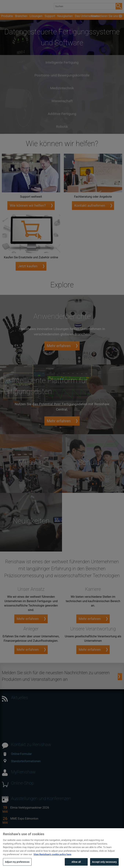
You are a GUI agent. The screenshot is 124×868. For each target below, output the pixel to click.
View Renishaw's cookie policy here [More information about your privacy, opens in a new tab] (52, 861)
